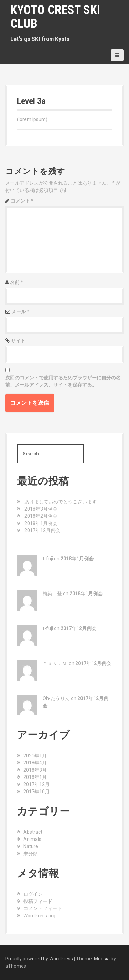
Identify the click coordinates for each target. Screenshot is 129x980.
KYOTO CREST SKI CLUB (55, 17)
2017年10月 (36, 792)
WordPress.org (39, 916)
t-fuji (48, 559)
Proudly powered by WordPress (39, 959)
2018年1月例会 (41, 523)
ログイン (33, 894)
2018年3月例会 (41, 509)
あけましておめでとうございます (61, 502)
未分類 (31, 854)
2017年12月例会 (42, 530)
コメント (22, 201)
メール (20, 311)
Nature (31, 846)
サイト (18, 341)
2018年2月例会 (41, 516)
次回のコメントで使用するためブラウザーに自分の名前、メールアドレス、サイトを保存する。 (63, 381)
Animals (32, 839)
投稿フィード (38, 901)
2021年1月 (35, 756)
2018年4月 (35, 763)
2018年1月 (35, 777)
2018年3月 (35, 770)
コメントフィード (43, 908)
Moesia (102, 959)
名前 (17, 282)
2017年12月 (36, 784)
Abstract (33, 832)
